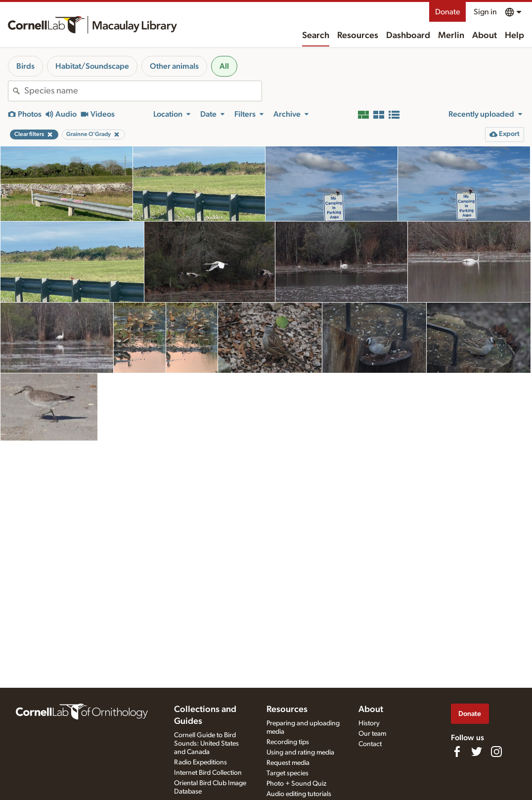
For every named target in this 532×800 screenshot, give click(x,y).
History (369, 723)
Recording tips (288, 742)
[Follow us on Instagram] (496, 752)
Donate (447, 12)
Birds (25, 66)
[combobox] (143, 91)
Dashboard (408, 36)
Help (514, 36)
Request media (288, 763)
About (485, 36)
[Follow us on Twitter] (477, 752)
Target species (288, 773)
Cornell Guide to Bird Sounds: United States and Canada (206, 744)
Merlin (451, 36)
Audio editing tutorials (299, 794)
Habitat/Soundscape (92, 66)
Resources (358, 36)
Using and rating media (300, 753)
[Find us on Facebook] (457, 752)
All (224, 66)
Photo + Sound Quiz (296, 784)
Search (316, 36)
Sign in (485, 12)
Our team (372, 734)
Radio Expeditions (200, 762)
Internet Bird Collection (208, 773)
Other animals (174, 66)
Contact (370, 744)
